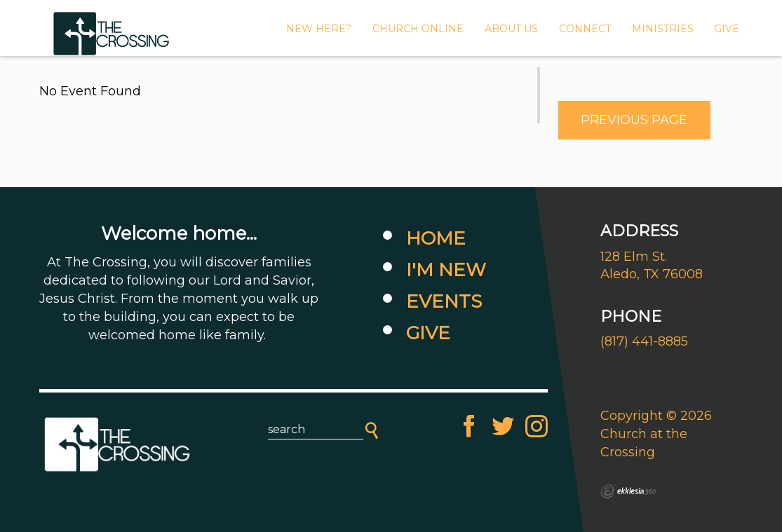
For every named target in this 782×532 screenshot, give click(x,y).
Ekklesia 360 (628, 491)
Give (428, 333)
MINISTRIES (663, 29)
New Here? (319, 29)
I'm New (446, 270)
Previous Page (634, 120)
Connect (585, 29)
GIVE (727, 29)
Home (436, 238)
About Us (511, 29)
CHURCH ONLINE (418, 29)
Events (444, 301)
